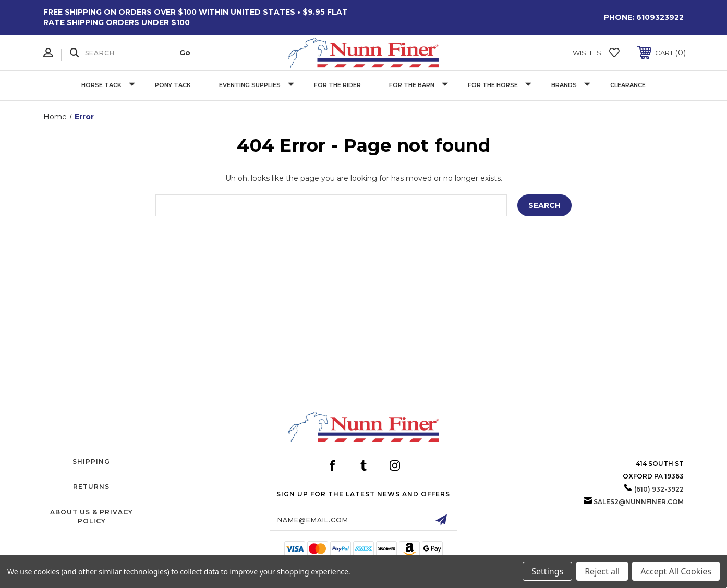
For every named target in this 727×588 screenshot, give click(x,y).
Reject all (602, 571)
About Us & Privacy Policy (92, 517)
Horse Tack (108, 85)
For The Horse (500, 85)
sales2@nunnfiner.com (639, 502)
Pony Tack (173, 85)
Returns (91, 487)
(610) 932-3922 (659, 489)
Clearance (628, 85)
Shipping (91, 462)
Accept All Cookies (676, 571)
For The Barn (419, 85)
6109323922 (660, 17)
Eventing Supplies (257, 85)
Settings (547, 571)
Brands (571, 85)
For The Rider (337, 85)
